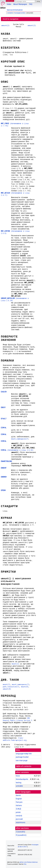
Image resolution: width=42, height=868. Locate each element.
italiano (19, 805)
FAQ (31, 4)
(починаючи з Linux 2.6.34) (17, 450)
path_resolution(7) (11, 687)
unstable (10, 13)
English (19, 799)
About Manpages (20, 4)
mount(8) (25, 687)
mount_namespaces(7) (20, 439)
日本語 (18, 809)
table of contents (24, 766)
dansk (18, 795)
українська (21, 822)
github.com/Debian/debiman (29, 862)
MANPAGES (10, 1)
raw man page (22, 760)
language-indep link (24, 754)
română (19, 816)
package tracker (22, 757)
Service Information (15, 10)
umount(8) (7, 689)
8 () (21, 835)
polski (18, 812)
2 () (20, 832)
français (19, 802)
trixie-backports (22, 779)
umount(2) (5, 25)
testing (19, 783)
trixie (18, 776)
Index (9, 4)
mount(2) (15, 664)
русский (19, 819)
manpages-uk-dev (20, 13)
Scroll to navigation (11, 19)
